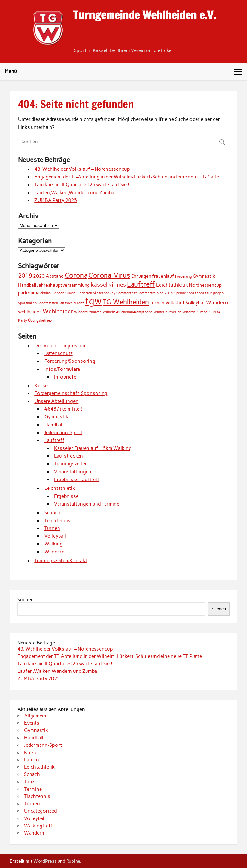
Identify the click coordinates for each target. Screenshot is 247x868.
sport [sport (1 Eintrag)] (191, 293)
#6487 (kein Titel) (63, 409)
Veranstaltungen (73, 472)
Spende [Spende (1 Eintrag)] (180, 293)
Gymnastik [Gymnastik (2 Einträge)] (204, 276)
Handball (54, 425)
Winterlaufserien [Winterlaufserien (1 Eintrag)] (167, 312)
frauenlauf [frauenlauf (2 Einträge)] (163, 276)
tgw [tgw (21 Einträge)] (93, 301)
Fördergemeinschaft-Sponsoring (71, 393)
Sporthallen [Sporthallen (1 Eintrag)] (27, 303)
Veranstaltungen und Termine (87, 504)
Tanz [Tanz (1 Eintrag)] (80, 303)
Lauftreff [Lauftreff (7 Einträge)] (141, 284)
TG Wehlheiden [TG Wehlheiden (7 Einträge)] (126, 302)
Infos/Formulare (62, 369)
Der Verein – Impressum (60, 346)
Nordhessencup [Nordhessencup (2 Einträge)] (205, 285)
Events (32, 723)
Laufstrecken (69, 456)
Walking (54, 544)
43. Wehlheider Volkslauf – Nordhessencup (82, 169)
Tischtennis (57, 521)
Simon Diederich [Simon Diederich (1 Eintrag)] (79, 293)
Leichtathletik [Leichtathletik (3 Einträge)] (172, 285)
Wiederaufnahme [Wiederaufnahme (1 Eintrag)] (88, 312)
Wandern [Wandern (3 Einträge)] (217, 302)
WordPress (45, 861)
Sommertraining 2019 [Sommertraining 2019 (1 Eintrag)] (156, 293)
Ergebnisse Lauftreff (77, 480)
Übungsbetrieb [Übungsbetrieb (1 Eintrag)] (40, 320)
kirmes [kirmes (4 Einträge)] (117, 284)
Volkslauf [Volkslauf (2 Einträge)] (175, 303)
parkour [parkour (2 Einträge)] (27, 293)
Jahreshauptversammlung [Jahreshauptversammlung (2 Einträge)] (63, 285)
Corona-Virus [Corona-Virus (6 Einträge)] (109, 275)
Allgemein (35, 716)
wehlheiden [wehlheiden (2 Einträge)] (30, 312)
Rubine (73, 861)
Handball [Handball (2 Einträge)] (27, 285)
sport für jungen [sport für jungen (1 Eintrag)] (210, 293)
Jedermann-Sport (63, 433)
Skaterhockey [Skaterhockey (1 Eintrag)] (104, 293)
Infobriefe (65, 377)
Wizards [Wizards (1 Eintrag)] (189, 312)
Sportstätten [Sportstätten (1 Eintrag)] (48, 303)
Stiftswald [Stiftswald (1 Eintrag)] (67, 303)
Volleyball (55, 536)
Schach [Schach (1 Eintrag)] (59, 293)
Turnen (52, 528)
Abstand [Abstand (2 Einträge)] (55, 276)
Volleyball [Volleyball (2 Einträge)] (195, 303)
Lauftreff (54, 440)
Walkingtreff (38, 826)
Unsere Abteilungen (56, 401)
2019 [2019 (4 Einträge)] (25, 275)
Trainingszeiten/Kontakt (61, 561)
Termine (33, 789)
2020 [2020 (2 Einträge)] (39, 276)
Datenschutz (59, 353)
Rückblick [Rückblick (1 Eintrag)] (44, 293)
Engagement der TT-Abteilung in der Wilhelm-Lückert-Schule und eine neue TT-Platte (127, 177)
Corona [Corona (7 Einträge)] (76, 275)
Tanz (29, 782)
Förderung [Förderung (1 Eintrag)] (183, 276)
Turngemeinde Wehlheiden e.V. (144, 15)
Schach (52, 513)
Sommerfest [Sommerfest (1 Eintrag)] (127, 293)
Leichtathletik (60, 488)
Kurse (41, 386)
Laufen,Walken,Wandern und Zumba (74, 193)
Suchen (26, 600)
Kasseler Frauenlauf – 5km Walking (93, 448)
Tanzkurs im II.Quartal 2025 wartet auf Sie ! (82, 185)
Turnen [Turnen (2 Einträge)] (157, 303)
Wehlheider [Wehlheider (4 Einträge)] (58, 311)
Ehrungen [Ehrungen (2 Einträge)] (141, 276)
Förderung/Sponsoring (70, 361)
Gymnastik (56, 417)
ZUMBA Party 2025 (56, 200)
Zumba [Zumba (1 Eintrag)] (202, 312)
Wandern (55, 552)
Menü (11, 71)
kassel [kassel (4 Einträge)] (99, 284)
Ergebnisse (66, 496)
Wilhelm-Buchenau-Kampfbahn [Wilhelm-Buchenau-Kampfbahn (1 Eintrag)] (128, 312)
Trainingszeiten (71, 464)
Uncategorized (40, 811)
